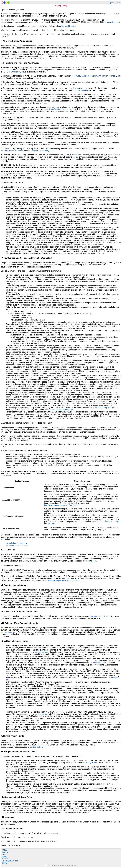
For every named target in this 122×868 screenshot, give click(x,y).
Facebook (108, 522)
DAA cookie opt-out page (62, 410)
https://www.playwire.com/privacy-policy (62, 580)
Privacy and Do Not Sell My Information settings (95, 76)
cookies (78, 155)
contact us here (113, 22)
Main (4, 850)
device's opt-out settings (59, 109)
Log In (118, 3)
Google (116, 522)
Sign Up (112, 3)
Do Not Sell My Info (10, 861)
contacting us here (9, 632)
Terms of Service (69, 26)
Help (4, 854)
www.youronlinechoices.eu (17, 545)
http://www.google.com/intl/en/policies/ (60, 505)
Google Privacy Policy (40, 151)
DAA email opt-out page (100, 408)
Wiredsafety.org (18, 72)
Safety (4, 863)
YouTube (52, 524)
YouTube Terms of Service (12, 151)
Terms (4, 857)
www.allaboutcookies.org (16, 543)
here (94, 561)
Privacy (5, 859)
